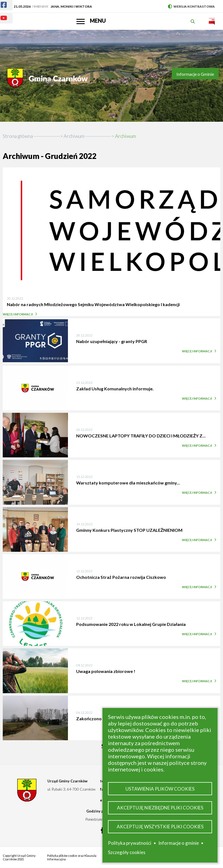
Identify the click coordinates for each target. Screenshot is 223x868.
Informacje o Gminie (195, 74)
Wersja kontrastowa (191, 6)
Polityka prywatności (130, 843)
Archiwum (74, 136)
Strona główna (18, 136)
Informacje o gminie (179, 843)
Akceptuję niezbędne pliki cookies (160, 808)
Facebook (0, 2)
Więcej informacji (19, 314)
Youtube (0, 15)
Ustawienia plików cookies (160, 789)
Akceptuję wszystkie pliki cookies (160, 827)
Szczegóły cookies (127, 852)
